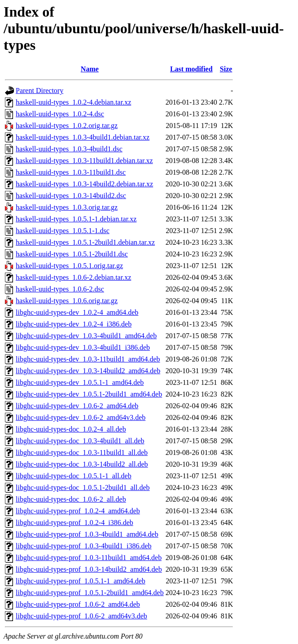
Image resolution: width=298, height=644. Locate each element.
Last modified (191, 69)
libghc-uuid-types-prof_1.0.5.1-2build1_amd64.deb (90, 593)
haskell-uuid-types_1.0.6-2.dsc (60, 289)
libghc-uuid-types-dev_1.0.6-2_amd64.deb (77, 406)
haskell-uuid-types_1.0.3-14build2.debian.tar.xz (84, 184)
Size (226, 69)
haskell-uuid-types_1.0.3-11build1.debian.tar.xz (84, 161)
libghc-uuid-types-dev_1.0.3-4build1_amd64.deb (86, 336)
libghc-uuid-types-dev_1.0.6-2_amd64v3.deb (81, 417)
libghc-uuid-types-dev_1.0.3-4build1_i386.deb (83, 347)
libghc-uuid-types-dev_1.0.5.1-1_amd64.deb (80, 382)
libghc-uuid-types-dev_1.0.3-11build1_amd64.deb (88, 359)
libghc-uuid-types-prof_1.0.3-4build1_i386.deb (84, 546)
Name (90, 69)
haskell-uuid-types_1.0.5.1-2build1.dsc (72, 254)
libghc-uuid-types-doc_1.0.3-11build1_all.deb (82, 452)
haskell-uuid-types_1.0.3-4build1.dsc (69, 149)
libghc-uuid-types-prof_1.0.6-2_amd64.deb (78, 604)
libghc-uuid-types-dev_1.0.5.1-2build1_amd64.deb (89, 394)
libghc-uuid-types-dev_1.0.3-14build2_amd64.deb (88, 371)
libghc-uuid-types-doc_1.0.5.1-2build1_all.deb (83, 487)
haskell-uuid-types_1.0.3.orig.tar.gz (67, 207)
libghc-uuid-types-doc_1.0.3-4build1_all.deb (80, 441)
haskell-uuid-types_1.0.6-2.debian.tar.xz (73, 277)
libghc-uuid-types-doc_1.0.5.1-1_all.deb (74, 476)
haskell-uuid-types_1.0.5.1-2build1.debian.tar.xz (85, 242)
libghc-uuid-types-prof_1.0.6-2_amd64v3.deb (81, 616)
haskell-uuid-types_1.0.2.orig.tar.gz (67, 126)
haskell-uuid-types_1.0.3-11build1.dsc (71, 172)
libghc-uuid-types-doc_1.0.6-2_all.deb (71, 499)
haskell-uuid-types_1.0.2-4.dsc (60, 114)
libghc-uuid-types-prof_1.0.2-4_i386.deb (74, 523)
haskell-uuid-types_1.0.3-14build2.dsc (71, 196)
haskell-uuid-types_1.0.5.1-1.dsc (63, 231)
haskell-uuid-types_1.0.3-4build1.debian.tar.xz (83, 137)
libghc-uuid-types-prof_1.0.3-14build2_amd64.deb (89, 569)
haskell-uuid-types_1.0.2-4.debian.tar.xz (73, 102)
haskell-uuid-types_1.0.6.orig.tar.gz (67, 301)
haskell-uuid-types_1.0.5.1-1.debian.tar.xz (76, 219)
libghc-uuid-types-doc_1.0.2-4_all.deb (71, 429)
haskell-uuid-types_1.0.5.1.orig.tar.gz (69, 266)
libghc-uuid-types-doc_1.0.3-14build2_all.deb (82, 464)
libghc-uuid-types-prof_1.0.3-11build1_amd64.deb (89, 558)
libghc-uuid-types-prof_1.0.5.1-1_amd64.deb (81, 581)
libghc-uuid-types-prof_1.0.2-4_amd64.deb (78, 511)
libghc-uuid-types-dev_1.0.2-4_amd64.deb (77, 312)
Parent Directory (39, 90)
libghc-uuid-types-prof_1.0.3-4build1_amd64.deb (87, 534)
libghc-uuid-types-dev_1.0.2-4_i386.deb (74, 324)
